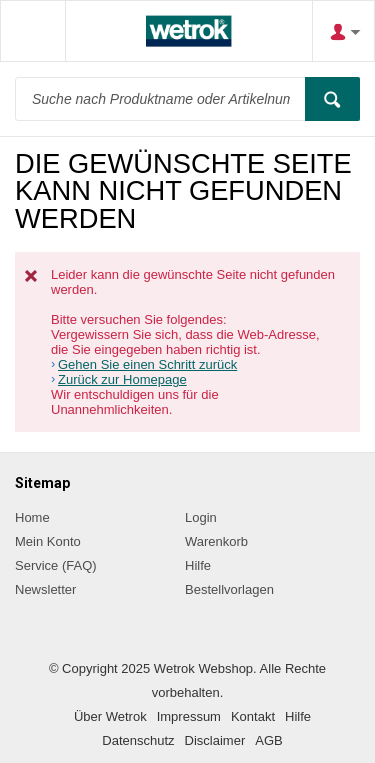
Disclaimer (215, 740)
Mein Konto (48, 541)
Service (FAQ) (56, 565)
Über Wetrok (110, 716)
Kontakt (253, 716)
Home (32, 517)
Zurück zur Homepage (122, 379)
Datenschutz (138, 740)
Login (201, 517)
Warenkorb (216, 541)
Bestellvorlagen (229, 589)
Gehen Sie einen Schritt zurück (147, 364)
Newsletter (45, 589)
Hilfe (198, 565)
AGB (268, 740)
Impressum (189, 716)
